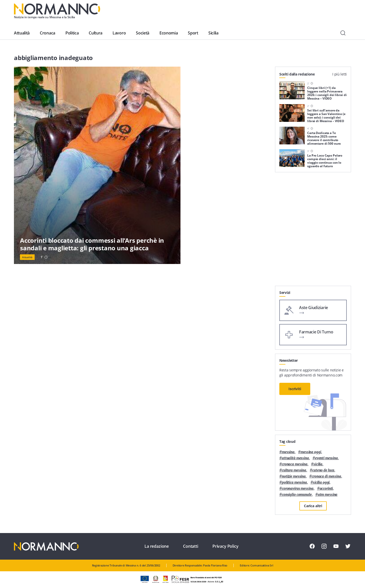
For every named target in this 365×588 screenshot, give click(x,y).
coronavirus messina (298, 489)
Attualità (22, 33)
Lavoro (119, 33)
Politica (72, 33)
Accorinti (326, 489)
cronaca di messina (326, 476)
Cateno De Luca (323, 470)
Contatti (191, 546)
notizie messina (294, 476)
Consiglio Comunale (297, 495)
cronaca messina (295, 464)
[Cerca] (343, 33)
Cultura (96, 33)
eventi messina (326, 458)
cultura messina (294, 470)
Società (143, 33)
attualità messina (295, 458)
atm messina (328, 495)
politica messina (294, 482)
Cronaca (48, 33)
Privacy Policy (225, 546)
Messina (288, 452)
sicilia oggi (321, 482)
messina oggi (311, 452)
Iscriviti (295, 389)
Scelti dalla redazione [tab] (297, 74)
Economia (169, 33)
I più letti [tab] (340, 74)
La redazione (157, 546)
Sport (193, 33)
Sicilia (213, 33)
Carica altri (313, 506)
